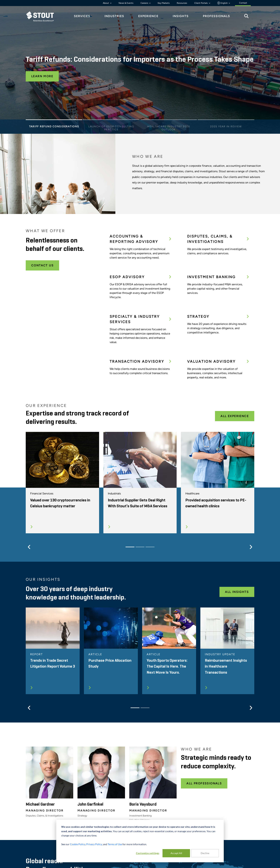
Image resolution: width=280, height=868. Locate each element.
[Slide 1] (54, 121)
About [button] (106, 3)
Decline (205, 853)
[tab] (43, 16)
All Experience (235, 416)
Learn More (42, 76)
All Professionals (204, 783)
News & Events (126, 3)
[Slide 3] (169, 121)
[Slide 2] (111, 121)
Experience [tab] (148, 16)
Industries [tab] (114, 16)
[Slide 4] (226, 121)
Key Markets (164, 3)
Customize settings (148, 853)
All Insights (237, 592)
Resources (182, 3)
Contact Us (42, 265)
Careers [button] (145, 3)
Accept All (176, 853)
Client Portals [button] (201, 3)
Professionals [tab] (216, 16)
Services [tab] (82, 16)
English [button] (223, 3)
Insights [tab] (181, 16)
